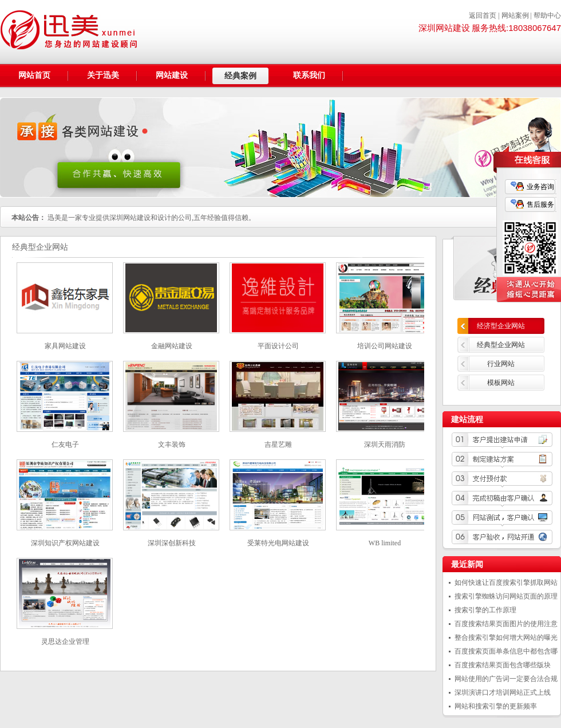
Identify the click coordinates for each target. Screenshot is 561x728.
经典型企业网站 (501, 345)
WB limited (385, 543)
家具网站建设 (65, 346)
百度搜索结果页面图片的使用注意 (506, 624)
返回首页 (483, 15)
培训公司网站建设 (385, 346)
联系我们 (309, 75)
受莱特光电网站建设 (278, 543)
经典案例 (240, 76)
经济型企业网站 (501, 326)
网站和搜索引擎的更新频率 (496, 706)
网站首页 (34, 75)
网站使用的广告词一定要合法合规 (506, 679)
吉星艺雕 (278, 444)
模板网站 (501, 383)
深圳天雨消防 (385, 444)
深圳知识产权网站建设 (65, 543)
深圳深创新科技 (172, 543)
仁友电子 (65, 444)
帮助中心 (547, 15)
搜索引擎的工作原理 (485, 610)
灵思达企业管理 (65, 642)
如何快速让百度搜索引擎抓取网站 (506, 583)
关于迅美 (103, 75)
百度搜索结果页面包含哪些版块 (503, 665)
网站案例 (515, 15)
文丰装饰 (172, 444)
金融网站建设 (172, 346)
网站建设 (172, 75)
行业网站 (501, 364)
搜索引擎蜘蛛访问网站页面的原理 (506, 596)
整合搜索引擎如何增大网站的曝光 (506, 638)
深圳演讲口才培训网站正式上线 (503, 692)
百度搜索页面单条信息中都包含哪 (506, 651)
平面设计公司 (278, 346)
